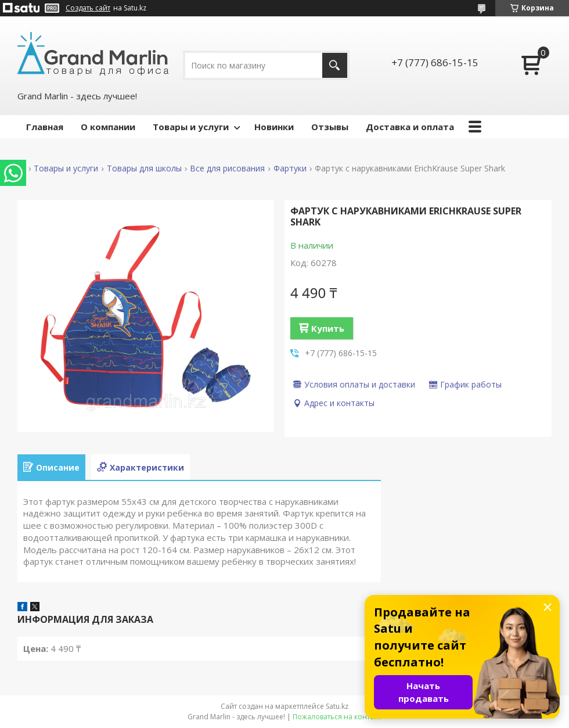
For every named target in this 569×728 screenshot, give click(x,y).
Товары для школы (144, 168)
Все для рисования (227, 168)
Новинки (274, 127)
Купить (328, 328)
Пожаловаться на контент (337, 717)
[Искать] (335, 65)
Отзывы (330, 127)
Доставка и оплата (410, 127)
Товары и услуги (191, 127)
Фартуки (290, 168)
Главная (45, 127)
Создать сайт (88, 8)
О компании (108, 127)
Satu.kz (337, 706)
